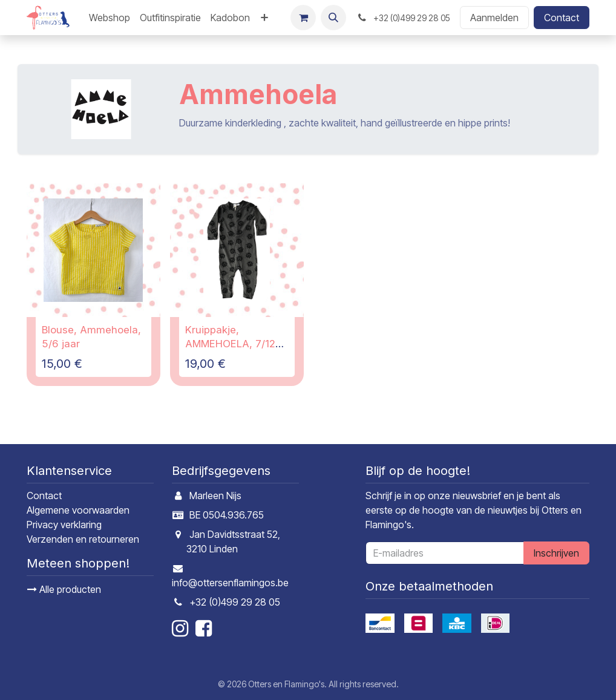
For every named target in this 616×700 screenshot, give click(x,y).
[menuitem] (110, 18)
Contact (562, 18)
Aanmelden (494, 18)
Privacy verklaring (64, 525)
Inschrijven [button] (556, 553)
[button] (333, 18)
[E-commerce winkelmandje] (303, 18)
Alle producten (64, 589)
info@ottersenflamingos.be (230, 583)
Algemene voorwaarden (78, 510)
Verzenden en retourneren (83, 539)
